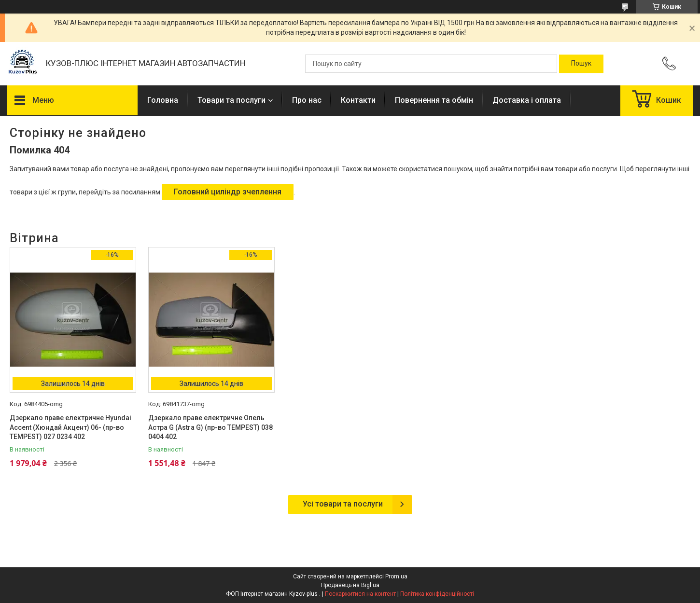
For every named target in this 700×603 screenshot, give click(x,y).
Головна (163, 100)
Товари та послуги (231, 100)
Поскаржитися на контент (360, 594)
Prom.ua (396, 576)
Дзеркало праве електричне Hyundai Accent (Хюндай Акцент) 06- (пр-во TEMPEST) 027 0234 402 (70, 427)
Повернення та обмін (434, 100)
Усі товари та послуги (343, 504)
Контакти (358, 100)
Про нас (307, 100)
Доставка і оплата (527, 100)
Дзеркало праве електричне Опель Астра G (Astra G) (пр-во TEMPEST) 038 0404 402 (210, 427)
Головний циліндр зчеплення (228, 192)
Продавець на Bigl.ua (350, 585)
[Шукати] (581, 64)
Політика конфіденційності (437, 594)
